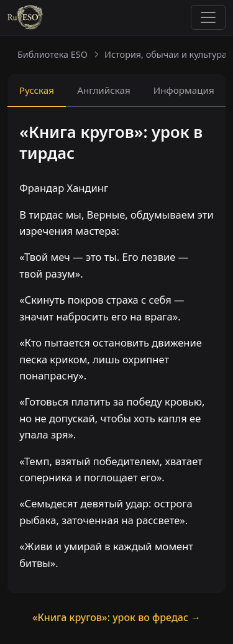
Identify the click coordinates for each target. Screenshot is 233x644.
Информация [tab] (184, 90)
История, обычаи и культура (166, 54)
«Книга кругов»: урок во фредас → (116, 617)
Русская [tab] (37, 90)
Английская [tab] (103, 90)
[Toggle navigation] (208, 17)
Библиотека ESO (53, 54)
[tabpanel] (116, 351)
